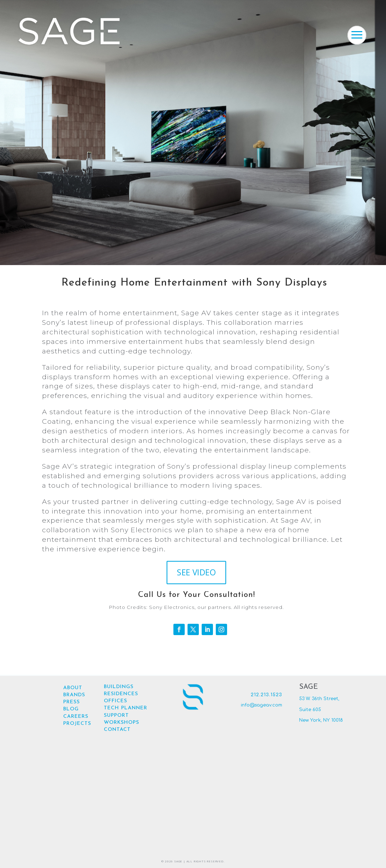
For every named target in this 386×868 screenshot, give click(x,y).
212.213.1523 (266, 695)
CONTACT (117, 730)
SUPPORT (116, 715)
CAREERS (76, 717)
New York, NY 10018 (321, 720)
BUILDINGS (119, 687)
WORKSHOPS (121, 723)
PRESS (72, 702)
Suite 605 (310, 710)
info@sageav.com (262, 705)
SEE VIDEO (196, 577)
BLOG (71, 709)
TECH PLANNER (126, 708)
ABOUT (73, 688)
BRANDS (74, 695)
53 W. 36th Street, (319, 699)
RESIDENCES (121, 694)
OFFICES (115, 701)
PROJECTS (77, 724)
